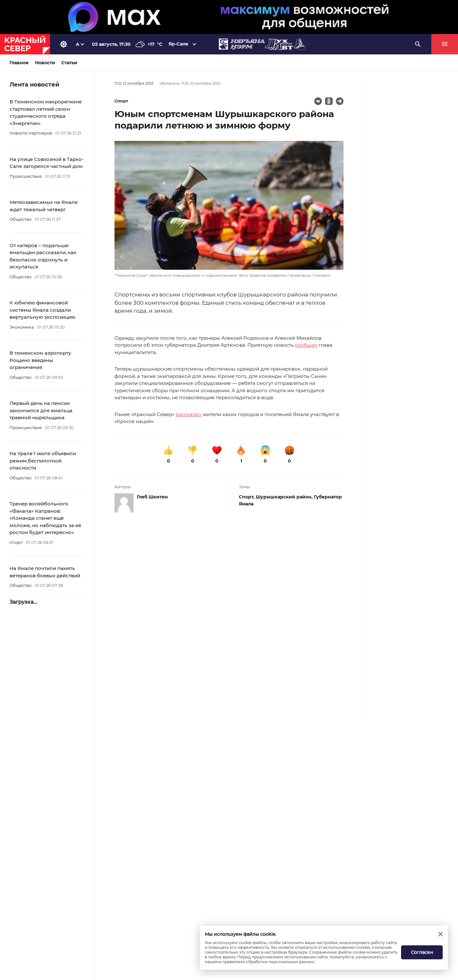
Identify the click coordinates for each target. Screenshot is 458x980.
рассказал (188, 414)
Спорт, (247, 497)
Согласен (422, 952)
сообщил (306, 345)
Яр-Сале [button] (178, 44)
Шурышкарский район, (285, 497)
